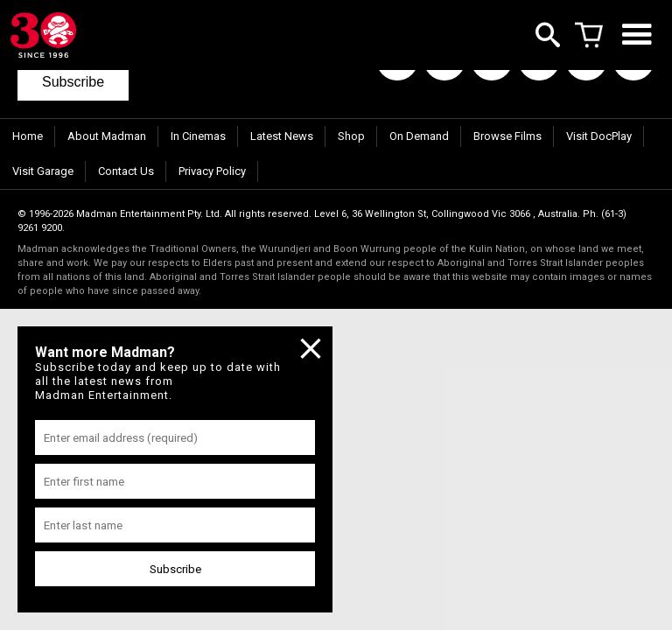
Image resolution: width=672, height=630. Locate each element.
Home (28, 136)
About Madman (107, 136)
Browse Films (507, 136)
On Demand (419, 136)
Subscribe (73, 82)
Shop (351, 136)
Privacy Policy (212, 171)
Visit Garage (43, 171)
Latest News (282, 136)
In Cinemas (198, 136)
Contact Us (126, 171)
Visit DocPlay (599, 136)
